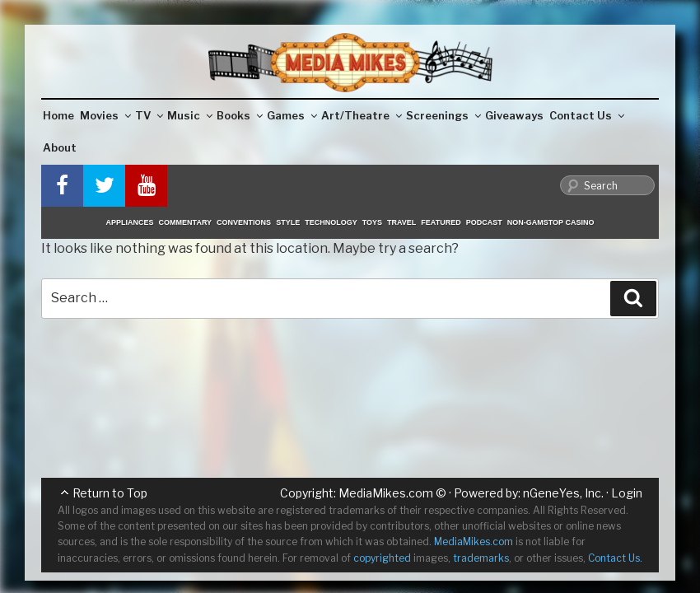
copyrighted (382, 558)
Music (190, 115)
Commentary (186, 222)
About (60, 147)
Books (240, 115)
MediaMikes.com (386, 493)
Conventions (244, 222)
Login (627, 493)
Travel (401, 222)
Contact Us (587, 115)
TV (149, 115)
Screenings (443, 115)
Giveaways (514, 115)
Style (288, 222)
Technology (331, 222)
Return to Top (110, 493)
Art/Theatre (362, 115)
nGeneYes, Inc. (563, 493)
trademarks (481, 558)
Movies (105, 115)
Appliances (130, 222)
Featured (441, 222)
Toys (372, 222)
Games (292, 115)
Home (58, 115)
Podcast (484, 222)
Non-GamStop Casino (551, 222)
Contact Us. (615, 558)
